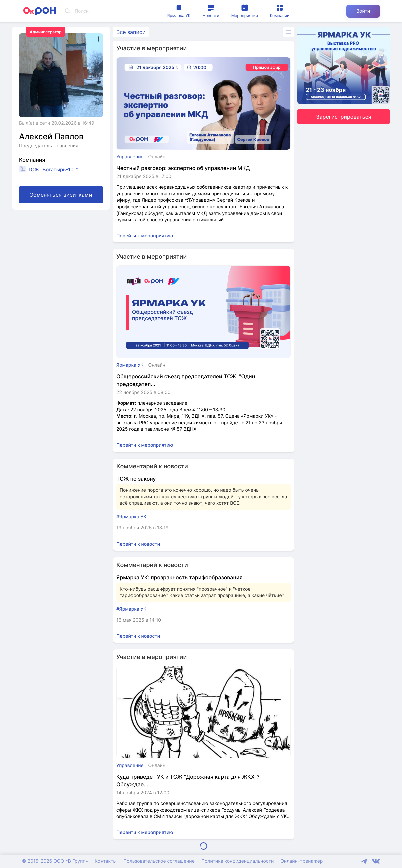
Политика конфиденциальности (238, 861)
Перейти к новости (138, 544)
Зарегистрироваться (344, 117)
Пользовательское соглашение (159, 861)
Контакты (106, 861)
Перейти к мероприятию (145, 236)
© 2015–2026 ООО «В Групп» (55, 861)
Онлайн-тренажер (301, 861)
